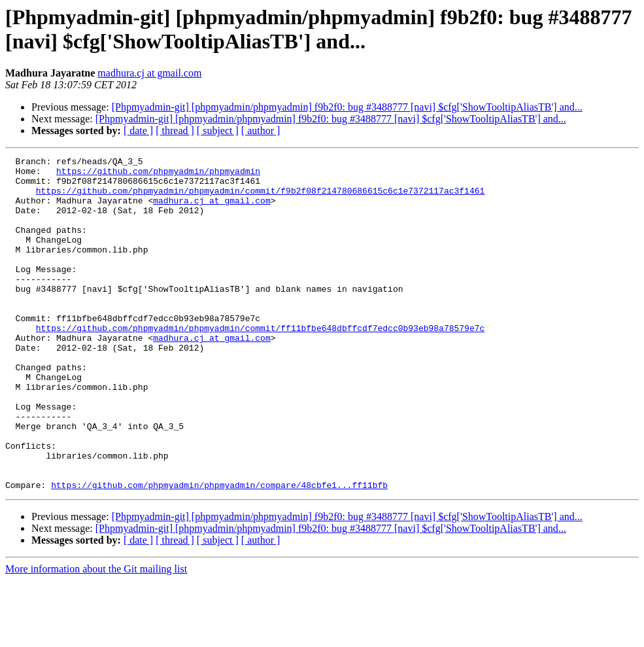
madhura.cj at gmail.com (149, 73)
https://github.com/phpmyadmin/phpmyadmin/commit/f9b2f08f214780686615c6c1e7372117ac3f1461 (260, 198)
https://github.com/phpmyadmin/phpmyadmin (158, 175)
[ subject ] (218, 131)
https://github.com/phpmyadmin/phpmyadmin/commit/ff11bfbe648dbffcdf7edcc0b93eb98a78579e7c (260, 363)
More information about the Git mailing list (96, 636)
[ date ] (138, 131)
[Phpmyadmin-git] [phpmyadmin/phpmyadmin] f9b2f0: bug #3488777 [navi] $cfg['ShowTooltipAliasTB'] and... (347, 107)
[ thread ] (175, 131)
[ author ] (261, 131)
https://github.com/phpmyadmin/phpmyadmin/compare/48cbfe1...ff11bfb (219, 551)
